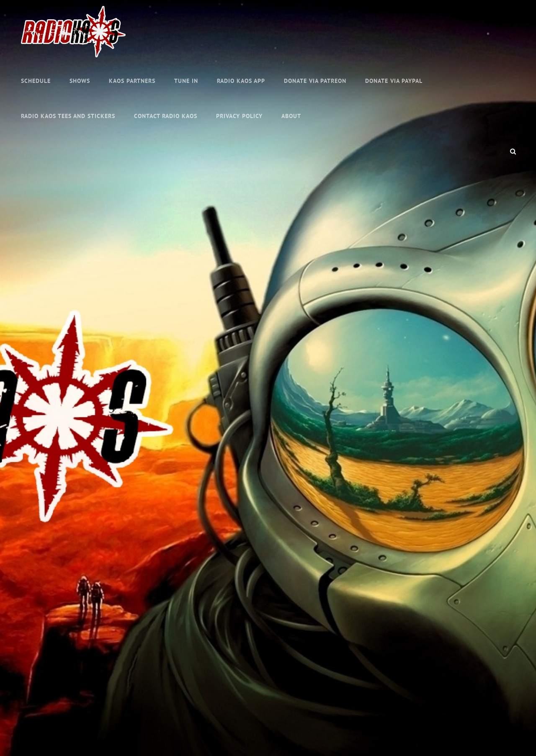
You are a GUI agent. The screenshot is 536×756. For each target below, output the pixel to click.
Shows (80, 81)
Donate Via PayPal (394, 81)
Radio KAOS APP (241, 81)
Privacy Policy (239, 116)
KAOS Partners (132, 81)
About (291, 116)
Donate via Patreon (315, 81)
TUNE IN (186, 81)
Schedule (36, 81)
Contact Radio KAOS (166, 116)
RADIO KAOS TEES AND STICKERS (68, 116)
